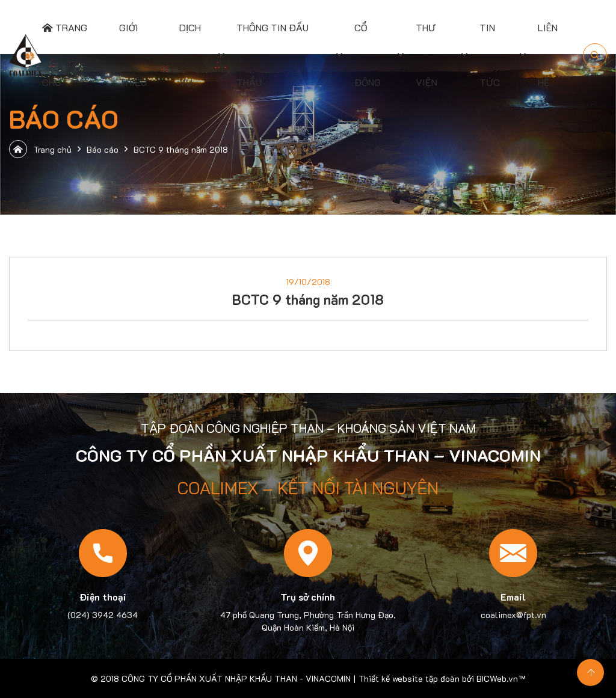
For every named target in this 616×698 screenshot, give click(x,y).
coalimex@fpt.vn (513, 615)
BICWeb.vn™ (501, 678)
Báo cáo (103, 149)
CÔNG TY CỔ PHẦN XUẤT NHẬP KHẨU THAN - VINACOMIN (236, 678)
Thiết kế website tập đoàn (409, 678)
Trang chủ (40, 149)
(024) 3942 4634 (103, 615)
